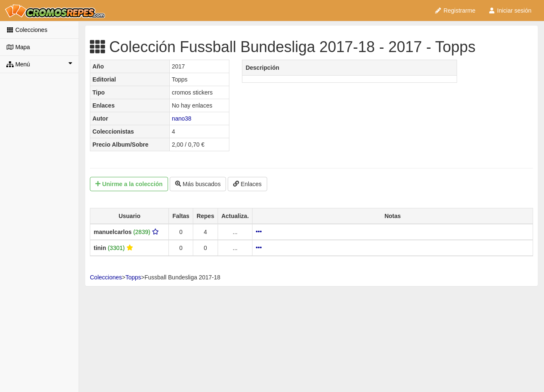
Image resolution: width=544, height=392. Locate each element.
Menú (39, 64)
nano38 (182, 118)
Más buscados (198, 184)
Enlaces (247, 184)
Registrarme (455, 11)
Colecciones (27, 30)
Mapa (18, 47)
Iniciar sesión (510, 11)
